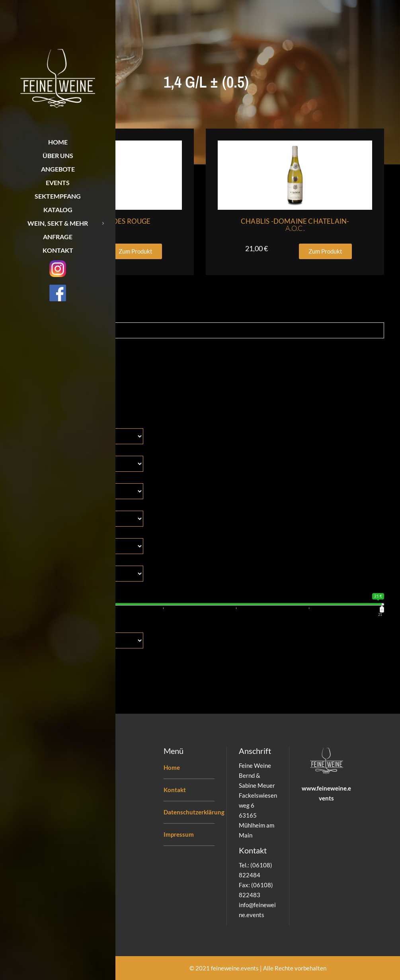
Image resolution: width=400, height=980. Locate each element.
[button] (136, 251)
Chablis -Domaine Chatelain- (295, 225)
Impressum (179, 834)
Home (172, 767)
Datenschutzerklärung (194, 812)
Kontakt (175, 790)
